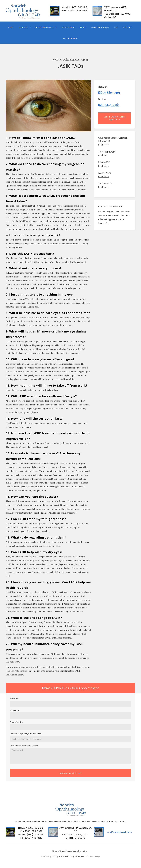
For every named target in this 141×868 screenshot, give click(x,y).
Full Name (14, 699)
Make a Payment (71, 38)
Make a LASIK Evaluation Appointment (114, 118)
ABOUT (83, 27)
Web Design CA (48, 856)
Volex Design (94, 856)
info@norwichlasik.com (119, 832)
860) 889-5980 (13, 671)
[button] (24, 27)
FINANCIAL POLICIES (100, 27)
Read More (103, 145)
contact (128, 27)
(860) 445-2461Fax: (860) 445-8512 (31, 836)
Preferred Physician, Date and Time (26, 734)
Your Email (15, 710)
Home (11, 27)
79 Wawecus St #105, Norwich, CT (116, 9)
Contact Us (103, 223)
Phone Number (17, 722)
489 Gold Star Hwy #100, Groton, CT (117, 16)
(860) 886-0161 (75, 7)
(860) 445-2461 (75, 11)
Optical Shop (68, 27)
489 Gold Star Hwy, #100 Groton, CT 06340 (75, 836)
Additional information (24, 746)
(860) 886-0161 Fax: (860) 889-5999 (31, 830)
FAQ (116, 27)
